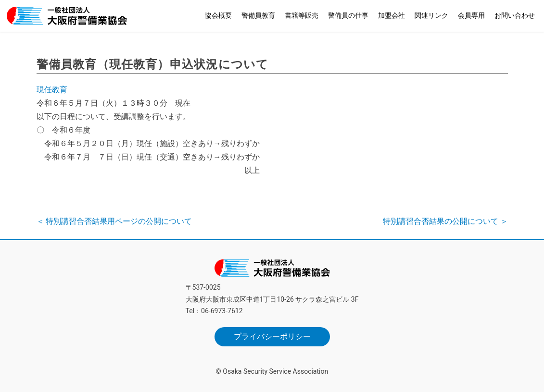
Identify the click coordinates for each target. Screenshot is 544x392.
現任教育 (52, 90)
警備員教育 (258, 15)
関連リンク (431, 15)
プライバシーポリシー (272, 337)
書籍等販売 (302, 15)
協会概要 (218, 15)
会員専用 (471, 15)
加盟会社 (392, 15)
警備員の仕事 (348, 15)
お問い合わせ (515, 15)
